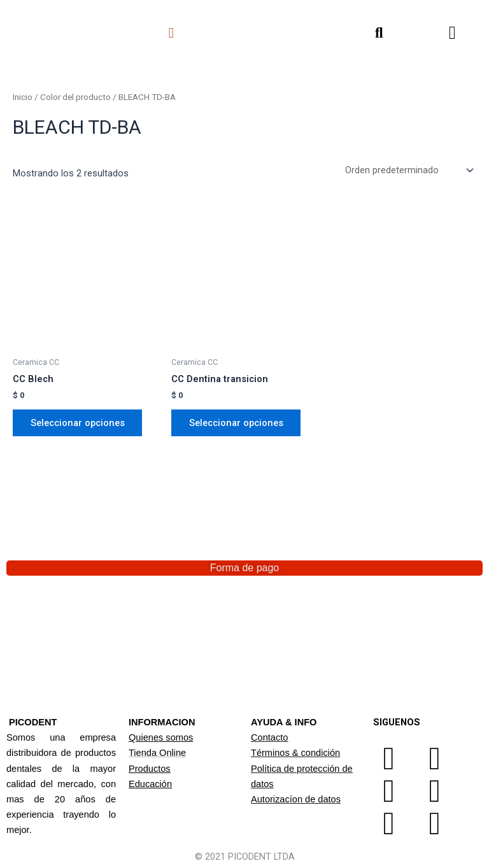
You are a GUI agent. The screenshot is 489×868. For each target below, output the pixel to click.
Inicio (23, 97)
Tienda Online (157, 753)
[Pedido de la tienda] (408, 170)
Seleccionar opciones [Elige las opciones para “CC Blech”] (78, 423)
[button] (171, 33)
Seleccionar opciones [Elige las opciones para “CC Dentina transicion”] (236, 423)
